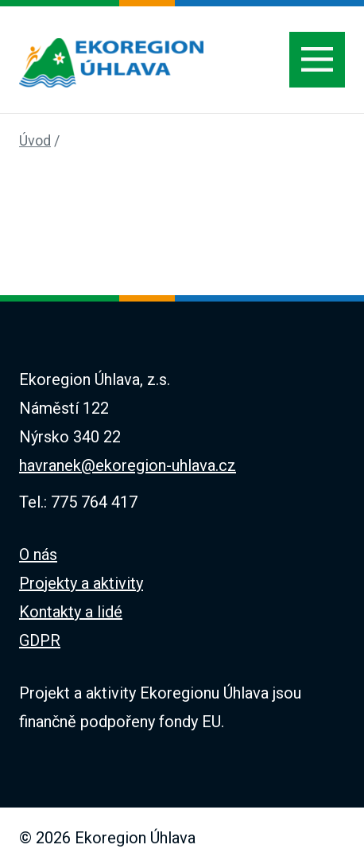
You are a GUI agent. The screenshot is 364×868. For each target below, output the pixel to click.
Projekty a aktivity (81, 583)
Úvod (35, 140)
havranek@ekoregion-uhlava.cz (128, 465)
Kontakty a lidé (71, 612)
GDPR (40, 640)
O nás (38, 555)
